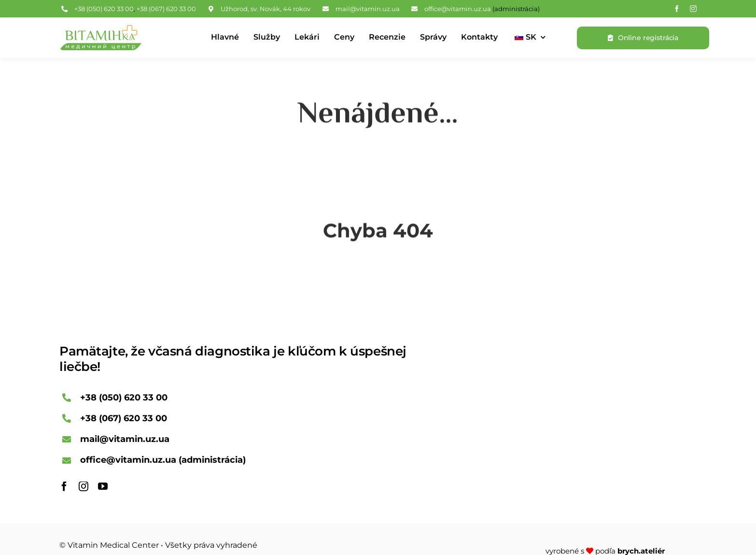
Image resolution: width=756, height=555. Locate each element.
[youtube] (103, 486)
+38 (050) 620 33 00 (104, 9)
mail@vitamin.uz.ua (368, 9)
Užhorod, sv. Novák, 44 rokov (266, 9)
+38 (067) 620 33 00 (166, 9)
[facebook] (677, 9)
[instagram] (693, 9)
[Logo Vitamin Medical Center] (100, 29)
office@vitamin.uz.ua (458, 9)
